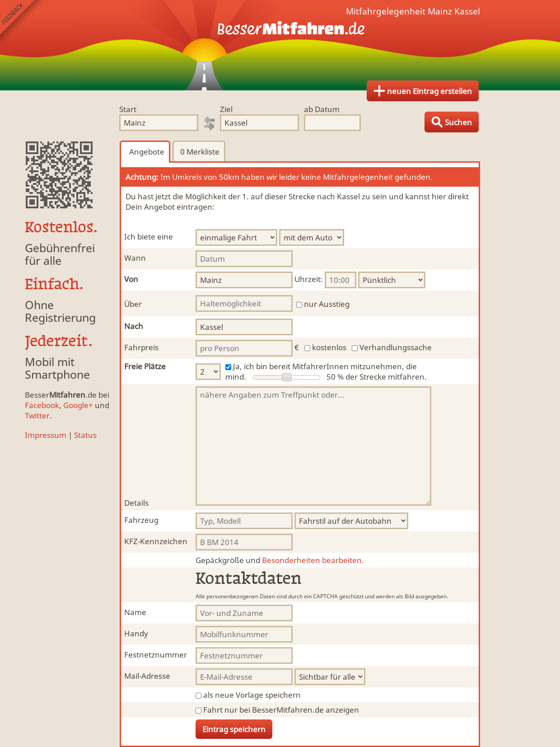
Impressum (46, 435)
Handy (136, 633)
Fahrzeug (141, 520)
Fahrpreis (141, 347)
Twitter (37, 416)
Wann (135, 258)
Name (135, 612)
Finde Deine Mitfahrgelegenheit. (280, 45)
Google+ (78, 405)
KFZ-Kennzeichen (156, 541)
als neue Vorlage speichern (252, 695)
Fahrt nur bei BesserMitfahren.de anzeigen (281, 710)
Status (85, 435)
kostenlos (329, 347)
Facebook (42, 405)
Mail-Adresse (147, 676)
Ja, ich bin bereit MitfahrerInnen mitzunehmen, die (325, 366)
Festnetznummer (156, 655)
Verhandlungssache (396, 347)
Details (136, 503)
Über (133, 304)
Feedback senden (22, 22)
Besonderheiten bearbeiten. (280, 560)
